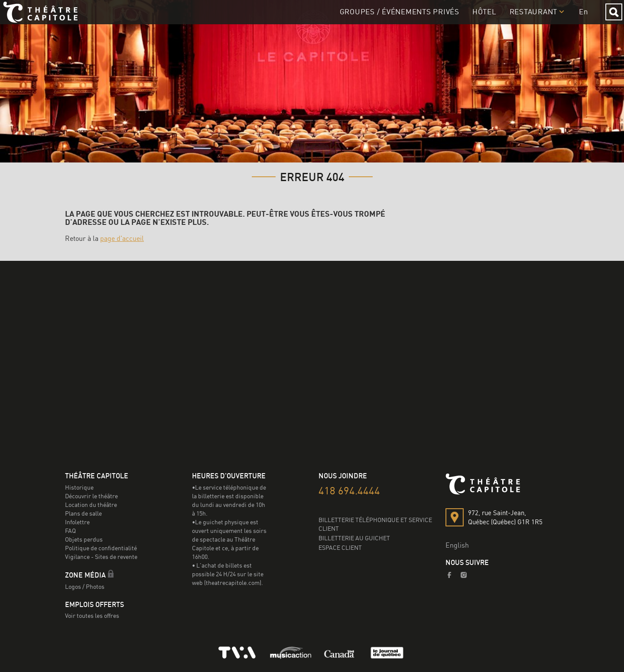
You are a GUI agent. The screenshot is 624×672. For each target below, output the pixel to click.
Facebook (450, 575)
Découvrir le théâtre (91, 496)
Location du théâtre (91, 505)
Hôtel (478, 19)
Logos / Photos (85, 586)
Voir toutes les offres (92, 615)
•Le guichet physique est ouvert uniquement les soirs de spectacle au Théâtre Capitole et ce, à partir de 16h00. (229, 539)
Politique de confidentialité (101, 548)
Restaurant (527, 19)
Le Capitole (51, 20)
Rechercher (607, 20)
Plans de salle (83, 513)
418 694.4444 (349, 490)
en (577, 19)
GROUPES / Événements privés (393, 19)
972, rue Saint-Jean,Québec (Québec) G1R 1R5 (505, 517)
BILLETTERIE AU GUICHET (354, 538)
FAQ (70, 531)
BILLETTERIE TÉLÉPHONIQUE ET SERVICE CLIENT (375, 524)
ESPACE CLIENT (340, 547)
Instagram (464, 575)
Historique (79, 487)
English (457, 545)
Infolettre (77, 522)
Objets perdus (84, 539)
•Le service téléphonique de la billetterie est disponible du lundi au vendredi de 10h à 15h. (229, 500)
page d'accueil (122, 238)
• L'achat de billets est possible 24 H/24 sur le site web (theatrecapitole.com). (228, 574)
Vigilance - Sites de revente (101, 557)
